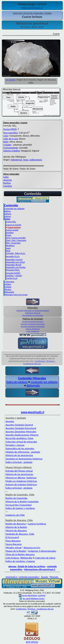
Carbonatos (9, 282)
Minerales (54, 577)
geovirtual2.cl (11, 577)
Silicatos (8, 289)
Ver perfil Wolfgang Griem (32, 599)
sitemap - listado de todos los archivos (27, 566)
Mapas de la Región (16, 551)
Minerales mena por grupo (16, 295)
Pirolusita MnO (13, 270)
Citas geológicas (33, 331)
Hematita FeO (13, 256)
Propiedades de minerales (33, 315)
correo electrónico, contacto (34, 595)
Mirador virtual (13, 548)
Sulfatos (8, 284)
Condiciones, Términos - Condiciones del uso (39, 362)
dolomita (7, 180)
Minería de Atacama (16, 531)
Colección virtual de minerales (21, 442)
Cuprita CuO (12, 278)
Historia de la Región (16, 527)
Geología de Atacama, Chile (20, 534)
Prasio (9, 235)
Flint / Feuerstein (13, 243)
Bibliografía (9, 292)
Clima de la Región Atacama (20, 554)
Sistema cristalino (12, 151)
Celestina (8, 186)
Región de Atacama (16, 524)
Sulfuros (8, 214)
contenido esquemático (29, 577)
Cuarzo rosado (12, 230)
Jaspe (8, 248)
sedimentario (36, 160)
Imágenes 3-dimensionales (42, 551)
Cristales (7, 145)
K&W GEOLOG (32, 642)
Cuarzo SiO (11, 222)
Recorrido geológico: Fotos (20, 438)
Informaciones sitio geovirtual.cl (40, 569)
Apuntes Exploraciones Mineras (22, 435)
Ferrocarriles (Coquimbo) (19, 505)
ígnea (26, 160)
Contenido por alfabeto (14, 209)
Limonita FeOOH (13, 273)
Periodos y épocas (15, 445)
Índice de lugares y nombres (20, 508)
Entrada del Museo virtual (19, 471)
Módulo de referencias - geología (23, 452)
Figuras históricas (33, 329)
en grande (11, 80)
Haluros (8, 216)
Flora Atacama (13, 541)
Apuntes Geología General (33, 322)
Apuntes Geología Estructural (33, 324)
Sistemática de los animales (20, 448)
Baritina (7, 183)
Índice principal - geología (19, 462)
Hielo (8, 251)
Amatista (10, 233)
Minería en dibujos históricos (21, 478)
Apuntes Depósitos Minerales (33, 326)
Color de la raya (11, 139)
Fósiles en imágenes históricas (21, 481)
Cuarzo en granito (14, 225)
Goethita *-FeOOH (14, 276)
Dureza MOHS (10, 129)
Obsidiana (10, 246)
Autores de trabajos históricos (21, 484)
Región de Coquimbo (16, 498)
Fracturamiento (11, 148)
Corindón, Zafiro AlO (16, 253)
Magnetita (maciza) (14, 260)
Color (6, 136)
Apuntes (10, 421)
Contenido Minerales (32, 378)
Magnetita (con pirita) (15, 262)
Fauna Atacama (14, 544)
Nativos (7, 211)
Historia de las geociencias (19, 455)
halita (6, 177)
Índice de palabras (17, 382)
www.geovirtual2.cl (33, 412)
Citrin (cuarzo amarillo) (16, 238)
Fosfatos (8, 287)
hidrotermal (16, 160)
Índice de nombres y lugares (20, 561)
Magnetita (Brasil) (14, 265)
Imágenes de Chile (15, 515)
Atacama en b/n (32, 548)
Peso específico (10, 133)
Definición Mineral (33, 313)
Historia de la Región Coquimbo (22, 502)
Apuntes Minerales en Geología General (33, 310)
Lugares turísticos (37, 524)
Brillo (6, 142)
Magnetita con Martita (16, 267)
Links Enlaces (12, 558)
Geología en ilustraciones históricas (24, 459)
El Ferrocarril (12, 537)
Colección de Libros (45, 558)
